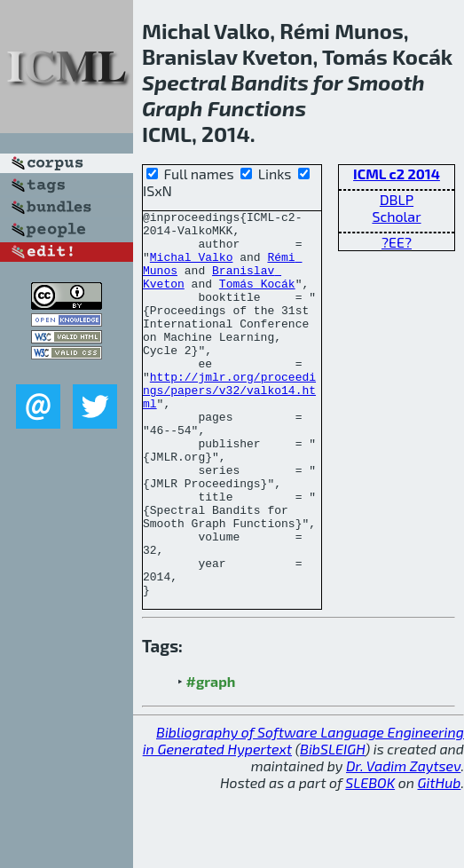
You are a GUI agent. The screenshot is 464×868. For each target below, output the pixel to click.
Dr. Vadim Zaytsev (403, 843)
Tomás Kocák (257, 299)
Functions (257, 108)
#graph (211, 758)
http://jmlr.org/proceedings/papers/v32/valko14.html (229, 427)
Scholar (396, 216)
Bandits (270, 82)
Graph (172, 108)
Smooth (385, 82)
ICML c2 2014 (397, 174)
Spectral (184, 82)
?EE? (397, 242)
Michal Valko (192, 267)
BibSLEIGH (332, 826)
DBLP (397, 199)
